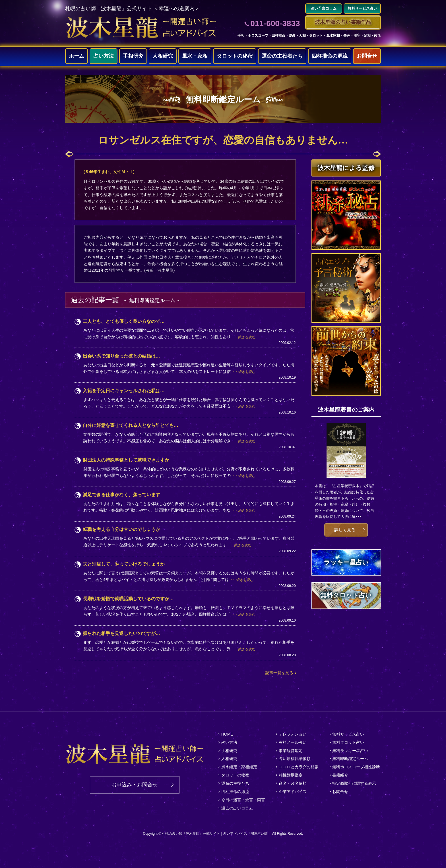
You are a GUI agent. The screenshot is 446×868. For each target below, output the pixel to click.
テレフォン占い (293, 734)
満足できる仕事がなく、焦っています (121, 495)
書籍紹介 (340, 775)
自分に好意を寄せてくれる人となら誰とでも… (131, 425)
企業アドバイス (293, 792)
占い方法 (104, 56)
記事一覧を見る (279, 673)
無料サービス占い (348, 734)
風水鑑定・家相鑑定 (239, 767)
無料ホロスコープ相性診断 (356, 767)
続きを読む (247, 337)
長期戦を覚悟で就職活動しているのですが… (128, 599)
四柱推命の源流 (330, 56)
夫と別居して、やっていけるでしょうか (124, 564)
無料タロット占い (348, 742)
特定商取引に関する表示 (354, 783)
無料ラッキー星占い (350, 751)
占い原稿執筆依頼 (295, 759)
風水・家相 (195, 56)
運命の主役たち (235, 783)
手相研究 (133, 56)
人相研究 (163, 56)
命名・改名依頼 (293, 783)
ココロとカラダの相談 (299, 767)
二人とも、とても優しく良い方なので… (124, 321)
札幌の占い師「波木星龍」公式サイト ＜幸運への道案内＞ (132, 9)
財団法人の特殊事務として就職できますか (126, 460)
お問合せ (367, 56)
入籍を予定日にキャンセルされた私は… (124, 391)
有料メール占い (293, 742)
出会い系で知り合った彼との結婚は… (121, 356)
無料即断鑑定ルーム (350, 759)
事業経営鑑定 (291, 751)
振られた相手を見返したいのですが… (121, 633)
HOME (227, 734)
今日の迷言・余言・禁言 (243, 800)
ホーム (77, 56)
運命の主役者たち (282, 56)
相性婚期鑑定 (291, 775)
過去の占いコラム (237, 808)
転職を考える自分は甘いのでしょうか (121, 529)
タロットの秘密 (235, 56)
